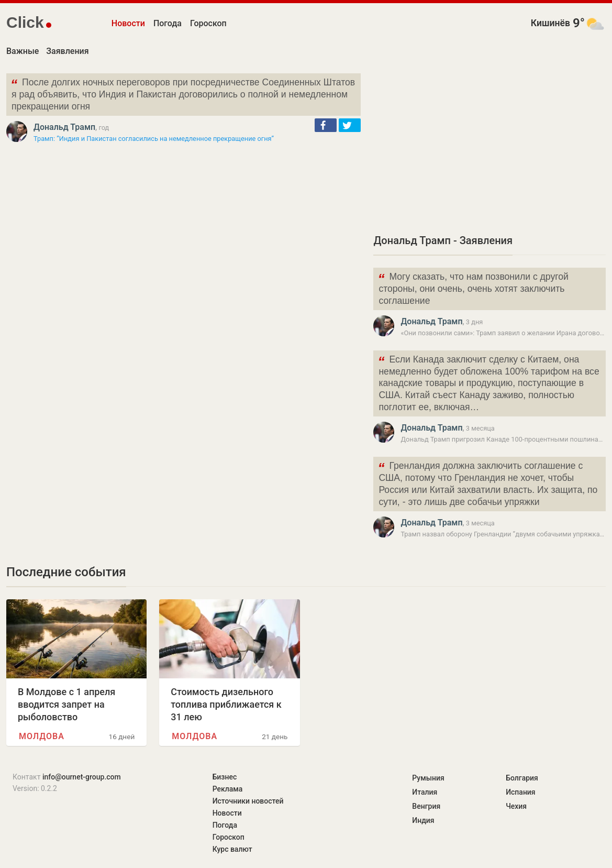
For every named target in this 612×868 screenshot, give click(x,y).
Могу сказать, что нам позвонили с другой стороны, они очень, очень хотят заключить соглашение (473, 288)
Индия (423, 820)
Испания (521, 792)
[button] (326, 125)
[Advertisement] (489, 147)
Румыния (428, 778)
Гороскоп (208, 23)
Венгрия (426, 806)
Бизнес (225, 777)
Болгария (522, 778)
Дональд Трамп (64, 127)
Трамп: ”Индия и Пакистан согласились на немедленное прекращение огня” (154, 139)
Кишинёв (550, 23)
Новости (128, 23)
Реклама (228, 789)
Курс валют (232, 849)
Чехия (516, 806)
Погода (168, 23)
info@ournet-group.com (82, 777)
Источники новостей (248, 801)
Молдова (42, 736)
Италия (425, 792)
